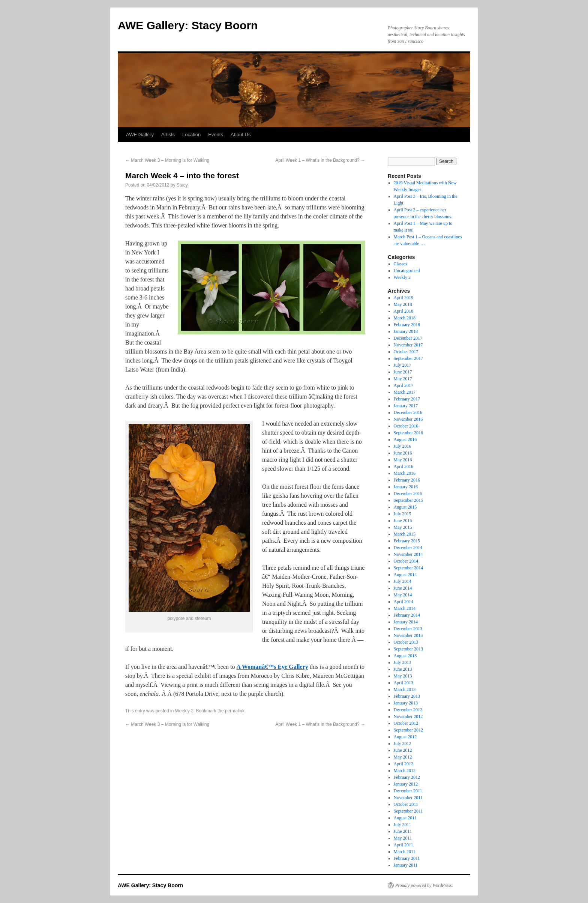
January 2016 (406, 487)
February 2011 (407, 858)
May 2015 (403, 527)
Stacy (182, 185)
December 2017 (408, 338)
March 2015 (405, 534)
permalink (235, 711)
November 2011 (408, 798)
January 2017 (406, 406)
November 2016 (408, 419)
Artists (168, 135)
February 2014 (407, 615)
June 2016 (403, 453)
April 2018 (403, 311)
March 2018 (405, 318)
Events (216, 135)
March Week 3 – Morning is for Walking (167, 160)
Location (191, 135)
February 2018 (407, 325)
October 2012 (406, 723)
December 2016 (408, 412)
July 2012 (403, 743)
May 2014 (403, 595)
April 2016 (403, 467)
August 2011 (405, 818)
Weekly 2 (184, 711)
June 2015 (403, 521)
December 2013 (408, 629)
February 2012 (407, 777)
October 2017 (406, 352)
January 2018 (406, 331)
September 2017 (408, 358)
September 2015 (408, 500)
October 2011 (406, 804)
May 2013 (403, 676)
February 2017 (407, 399)
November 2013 (408, 635)
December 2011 (408, 791)
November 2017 (408, 345)
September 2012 (408, 730)
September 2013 (408, 649)
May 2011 (403, 838)
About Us (241, 135)
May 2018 (403, 304)
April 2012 (403, 764)
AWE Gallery (140, 135)
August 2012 (405, 737)
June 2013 (403, 669)
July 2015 (403, 514)
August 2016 (405, 439)
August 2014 (405, 575)
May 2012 (403, 757)
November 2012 (408, 716)
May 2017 (403, 379)
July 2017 (403, 365)
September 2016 (408, 433)
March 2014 (405, 608)
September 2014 (408, 568)
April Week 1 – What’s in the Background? (320, 160)
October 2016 (406, 426)
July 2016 (403, 446)
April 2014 (403, 602)
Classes (400, 264)
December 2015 (408, 494)
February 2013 (407, 696)
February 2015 (407, 541)
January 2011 (406, 865)
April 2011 (403, 845)
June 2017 (403, 372)
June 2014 (403, 588)
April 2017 (403, 385)
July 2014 (403, 581)
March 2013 (405, 689)
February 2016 (407, 480)
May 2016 (403, 460)
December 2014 (408, 548)
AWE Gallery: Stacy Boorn (188, 25)
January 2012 (406, 784)
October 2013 (406, 642)
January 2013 (406, 703)
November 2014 (408, 554)
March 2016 (405, 473)
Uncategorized (407, 271)
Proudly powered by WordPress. (424, 885)
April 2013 (403, 683)
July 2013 (403, 662)
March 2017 (405, 392)
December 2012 (408, 710)
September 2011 (408, 811)
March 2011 (405, 852)
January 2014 (406, 622)
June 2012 (403, 750)
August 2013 (405, 656)
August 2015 (405, 507)
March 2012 (405, 771)
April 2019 (403, 298)
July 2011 (403, 825)
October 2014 (406, 561)
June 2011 (403, 831)
